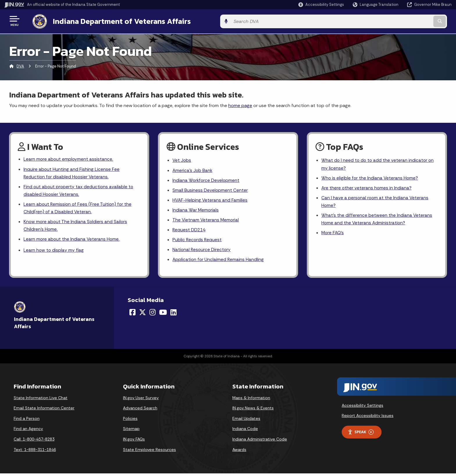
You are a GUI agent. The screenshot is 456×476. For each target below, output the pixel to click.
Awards (239, 452)
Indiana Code (245, 431)
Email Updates (246, 421)
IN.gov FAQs (134, 442)
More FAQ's (333, 234)
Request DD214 (189, 231)
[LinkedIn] (173, 315)
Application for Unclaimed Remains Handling (219, 262)
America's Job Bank (193, 170)
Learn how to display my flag (54, 253)
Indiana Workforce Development (206, 180)
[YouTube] (163, 315)
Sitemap (131, 431)
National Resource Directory (202, 252)
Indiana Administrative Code (260, 442)
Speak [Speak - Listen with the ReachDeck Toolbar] (361, 435)
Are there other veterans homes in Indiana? (367, 188)
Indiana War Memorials (196, 211)
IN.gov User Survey (141, 400)
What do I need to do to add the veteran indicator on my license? (378, 164)
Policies (130, 421)
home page (240, 104)
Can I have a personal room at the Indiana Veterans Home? (375, 202)
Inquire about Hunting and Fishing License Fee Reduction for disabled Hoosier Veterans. (72, 173)
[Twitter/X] (142, 315)
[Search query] (400, 21)
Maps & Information (251, 400)
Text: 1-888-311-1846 (35, 452)
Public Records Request (197, 241)
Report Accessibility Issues (368, 418)
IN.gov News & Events (253, 411)
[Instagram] (153, 315)
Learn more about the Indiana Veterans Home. (72, 241)
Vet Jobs (182, 160)
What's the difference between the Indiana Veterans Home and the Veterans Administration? (377, 220)
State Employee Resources (149, 452)
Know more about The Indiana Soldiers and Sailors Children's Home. (76, 227)
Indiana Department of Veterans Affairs (116, 21)
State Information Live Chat (41, 400)
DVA (20, 65)
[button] (321, 5)
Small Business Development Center (210, 190)
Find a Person (27, 421)
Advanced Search (140, 411)
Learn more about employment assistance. (69, 158)
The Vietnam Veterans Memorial (206, 221)
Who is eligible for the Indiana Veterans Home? (370, 178)
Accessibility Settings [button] (363, 408)
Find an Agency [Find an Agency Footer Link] (28, 431)
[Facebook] (132, 315)
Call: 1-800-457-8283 (34, 442)
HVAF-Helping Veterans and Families (210, 201)
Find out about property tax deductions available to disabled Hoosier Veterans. (79, 191)
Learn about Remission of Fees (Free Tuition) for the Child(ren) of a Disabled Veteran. (78, 209)
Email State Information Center (44, 411)
